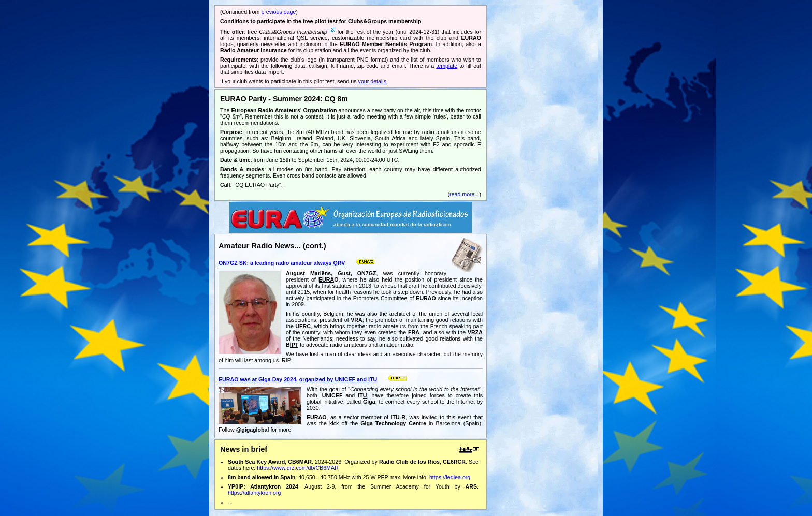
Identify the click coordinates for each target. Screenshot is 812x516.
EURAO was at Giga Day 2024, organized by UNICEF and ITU (298, 379)
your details (373, 81)
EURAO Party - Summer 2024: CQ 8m (284, 99)
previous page (278, 12)
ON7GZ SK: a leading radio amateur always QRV (282, 263)
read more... (464, 194)
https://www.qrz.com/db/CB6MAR (298, 468)
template (447, 66)
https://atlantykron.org (254, 493)
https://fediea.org (450, 477)
